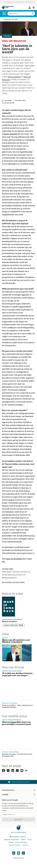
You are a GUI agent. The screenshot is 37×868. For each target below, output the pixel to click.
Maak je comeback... (10, 621)
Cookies (11, 842)
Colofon (23, 840)
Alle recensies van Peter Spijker (13, 582)
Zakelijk (18, 795)
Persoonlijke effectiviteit (11, 19)
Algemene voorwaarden (11, 840)
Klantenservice (18, 790)
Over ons (25, 845)
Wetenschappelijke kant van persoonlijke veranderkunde (16, 723)
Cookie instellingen (21, 842)
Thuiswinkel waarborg (18, 837)
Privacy (30, 840)
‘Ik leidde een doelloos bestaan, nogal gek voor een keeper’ (17, 674)
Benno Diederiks (14, 77)
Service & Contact (15, 845)
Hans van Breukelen (14, 559)
